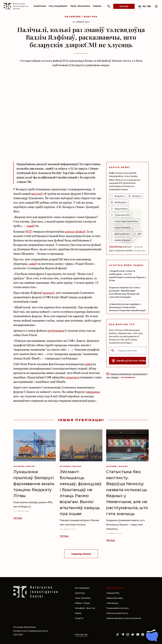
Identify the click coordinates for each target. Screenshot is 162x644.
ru (145, 6)
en (149, 6)
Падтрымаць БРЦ (115, 588)
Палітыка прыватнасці (117, 613)
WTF (29, 232)
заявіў (31, 226)
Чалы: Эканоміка (80, 6)
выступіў (37, 194)
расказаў (48, 293)
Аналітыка (40, 6)
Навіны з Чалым (82, 603)
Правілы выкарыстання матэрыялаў (124, 618)
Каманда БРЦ (113, 593)
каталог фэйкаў (75, 232)
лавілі (88, 364)
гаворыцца (92, 392)
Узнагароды (112, 603)
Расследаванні (58, 6)
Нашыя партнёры (115, 598)
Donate (124, 6)
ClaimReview (116, 247)
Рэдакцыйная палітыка (118, 608)
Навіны (97, 6)
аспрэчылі (73, 377)
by (140, 6)
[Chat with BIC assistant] (152, 634)
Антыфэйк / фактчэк (81, 17)
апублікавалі (56, 331)
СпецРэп (79, 618)
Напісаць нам (81, 634)
